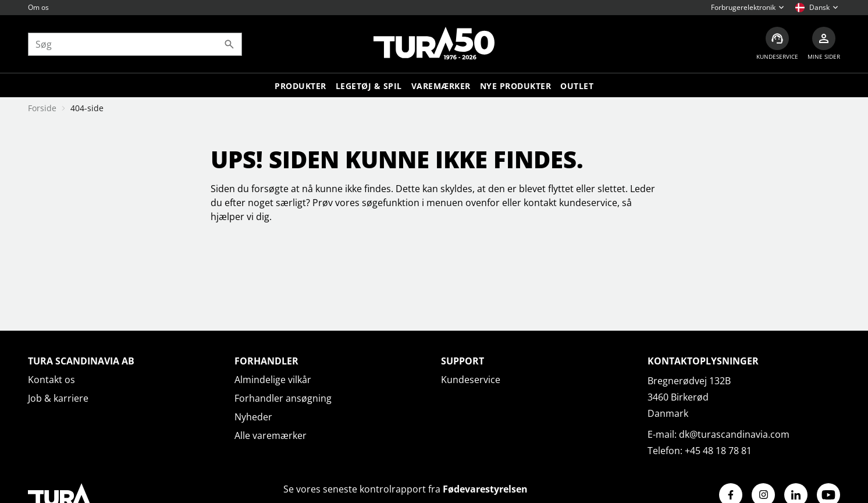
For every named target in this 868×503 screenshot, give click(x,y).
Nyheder (253, 417)
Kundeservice (471, 380)
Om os (38, 7)
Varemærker (441, 86)
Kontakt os (51, 380)
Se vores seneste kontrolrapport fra (405, 489)
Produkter (300, 86)
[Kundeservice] (777, 44)
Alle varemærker (271, 435)
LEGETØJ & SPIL (369, 86)
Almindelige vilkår (273, 380)
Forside (42, 108)
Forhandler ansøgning (283, 398)
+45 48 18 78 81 (718, 451)
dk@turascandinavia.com (734, 434)
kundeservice (588, 203)
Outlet (577, 86)
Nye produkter (516, 86)
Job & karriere (58, 398)
